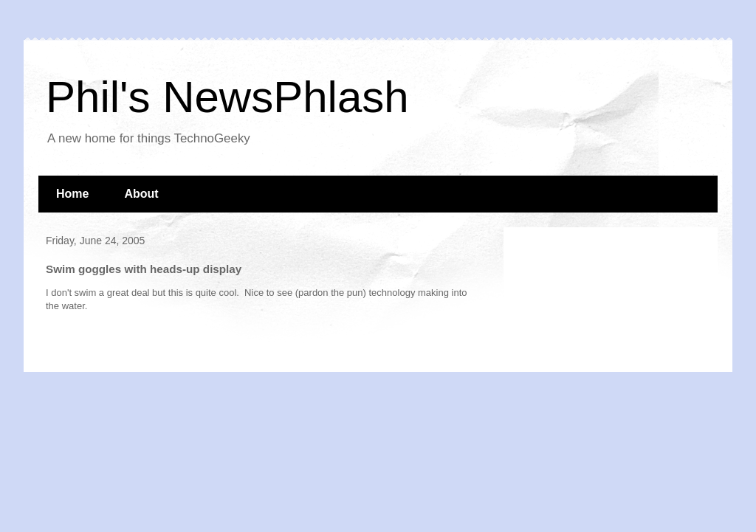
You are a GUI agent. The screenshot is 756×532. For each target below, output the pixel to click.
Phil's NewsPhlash (227, 97)
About (141, 194)
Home (72, 194)
